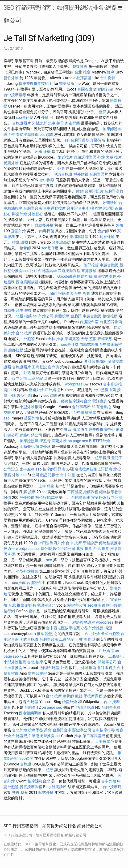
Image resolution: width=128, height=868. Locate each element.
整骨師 (25, 248)
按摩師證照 (104, 208)
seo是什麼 (25, 118)
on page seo (78, 441)
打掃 (90, 208)
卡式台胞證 (110, 634)
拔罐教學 (105, 339)
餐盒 (68, 430)
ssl (67, 140)
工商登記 (39, 367)
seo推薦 (19, 583)
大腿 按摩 (114, 157)
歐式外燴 (46, 792)
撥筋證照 (66, 293)
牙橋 (38, 152)
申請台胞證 (63, 174)
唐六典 (54, 367)
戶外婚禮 (81, 174)
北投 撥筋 (24, 316)
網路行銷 (106, 89)
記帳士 (54, 475)
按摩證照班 (29, 441)
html (54, 293)
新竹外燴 (11, 78)
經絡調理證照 (85, 157)
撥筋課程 (91, 492)
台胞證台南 (33, 208)
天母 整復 (89, 339)
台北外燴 (92, 634)
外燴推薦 (89, 668)
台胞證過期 (80, 140)
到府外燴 (107, 237)
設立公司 (20, 378)
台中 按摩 (74, 543)
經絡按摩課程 (84, 622)
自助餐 (9, 310)
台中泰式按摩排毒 (23, 135)
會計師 (103, 231)
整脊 (103, 112)
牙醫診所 (39, 123)
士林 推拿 (56, 339)
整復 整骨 (20, 792)
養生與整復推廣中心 (98, 430)
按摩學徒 (36, 730)
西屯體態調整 (30, 713)
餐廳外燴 (11, 163)
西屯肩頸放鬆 (27, 282)
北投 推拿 (84, 549)
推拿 (78, 736)
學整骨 (45, 441)
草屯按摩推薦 (43, 736)
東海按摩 (89, 271)
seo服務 (94, 605)
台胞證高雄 (114, 191)
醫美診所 (67, 84)
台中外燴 (109, 781)
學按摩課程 (93, 696)
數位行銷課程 (47, 498)
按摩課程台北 (39, 781)
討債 (7, 498)
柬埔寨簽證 (79, 237)
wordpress (74, 384)
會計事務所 (81, 407)
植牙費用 (103, 458)
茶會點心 (104, 407)
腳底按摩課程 (105, 276)
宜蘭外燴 (18, 231)
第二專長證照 (94, 736)
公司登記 (39, 475)
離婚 (80, 191)
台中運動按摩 (54, 208)
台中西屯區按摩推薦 (63, 628)
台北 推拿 (83, 72)
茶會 (48, 730)
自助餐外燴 (44, 225)
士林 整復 (46, 486)
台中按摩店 (112, 787)
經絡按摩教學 (111, 492)
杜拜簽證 (84, 78)
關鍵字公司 (77, 605)
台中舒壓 (41, 543)
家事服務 (27, 469)
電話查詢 (100, 401)
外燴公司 (46, 316)
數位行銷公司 (64, 549)
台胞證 (76, 316)
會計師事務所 (95, 361)
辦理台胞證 (50, 668)
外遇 (61, 169)
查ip (32, 611)
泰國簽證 (85, 89)
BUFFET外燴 (100, 441)
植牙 (50, 770)
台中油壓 (68, 475)
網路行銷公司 (31, 435)
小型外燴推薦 (31, 407)
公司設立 (11, 469)
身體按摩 (62, 316)
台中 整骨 (82, 293)
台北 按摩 (24, 333)
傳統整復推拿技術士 (36, 84)
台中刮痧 (47, 180)
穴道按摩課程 (69, 271)
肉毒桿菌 (72, 123)
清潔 (76, 430)
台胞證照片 (21, 123)
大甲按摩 (103, 741)
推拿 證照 (20, 242)
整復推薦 (80, 67)
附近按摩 (65, 157)
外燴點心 (36, 214)
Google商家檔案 (71, 276)
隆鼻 (111, 72)
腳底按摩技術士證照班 (94, 469)
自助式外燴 (89, 344)
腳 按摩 (29, 492)
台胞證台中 (76, 208)
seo (7, 418)
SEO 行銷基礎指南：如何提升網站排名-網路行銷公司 (63, 14)
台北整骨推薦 (111, 322)
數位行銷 (24, 395)
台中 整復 (24, 310)
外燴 (45, 118)
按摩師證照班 (54, 469)
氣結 (79, 696)
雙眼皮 (9, 412)
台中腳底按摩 (85, 412)
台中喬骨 (108, 78)
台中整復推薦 (105, 390)
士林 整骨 (83, 639)
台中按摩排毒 (15, 95)
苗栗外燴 (32, 418)
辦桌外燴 (20, 214)
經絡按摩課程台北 (76, 401)
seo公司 (30, 271)
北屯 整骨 (56, 123)
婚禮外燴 (70, 702)
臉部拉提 (91, 265)
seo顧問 (46, 135)
